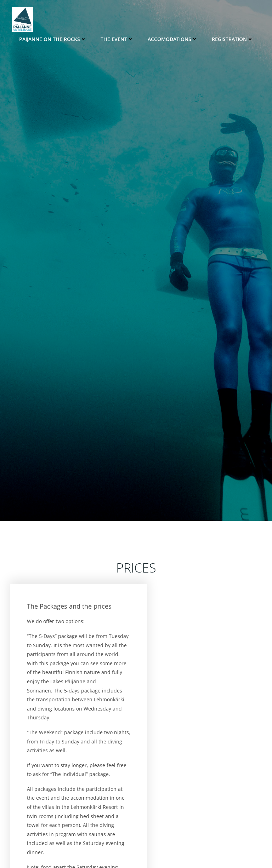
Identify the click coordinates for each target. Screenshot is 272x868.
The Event (117, 39)
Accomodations (173, 39)
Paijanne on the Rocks (53, 39)
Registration (233, 39)
